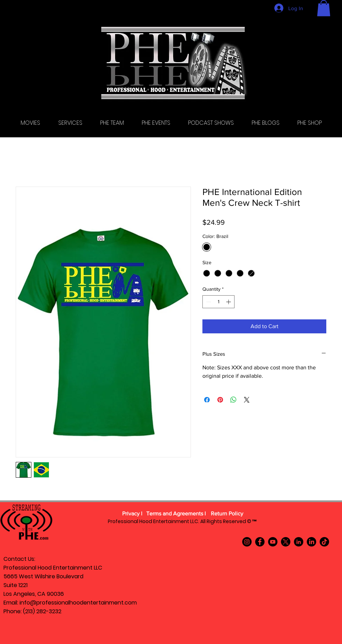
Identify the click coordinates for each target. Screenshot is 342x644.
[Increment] (229, 302)
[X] (286, 542)
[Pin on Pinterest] (220, 400)
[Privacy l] (132, 514)
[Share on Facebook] (207, 400)
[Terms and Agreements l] (176, 514)
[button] (324, 8)
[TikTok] (324, 542)
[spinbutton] (218, 302)
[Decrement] (208, 302)
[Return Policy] (227, 514)
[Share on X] (247, 400)
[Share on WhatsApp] (233, 400)
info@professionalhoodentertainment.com (78, 603)
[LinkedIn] (299, 542)
